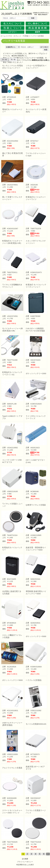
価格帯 (37, 32)
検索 (33, 18)
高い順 (13, 60)
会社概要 (25, 859)
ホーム (3, 36)
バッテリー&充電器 (37, 36)
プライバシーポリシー (25, 862)
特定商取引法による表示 (25, 865)
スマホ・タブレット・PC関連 (18, 36)
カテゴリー (12, 32)
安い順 (5, 60)
